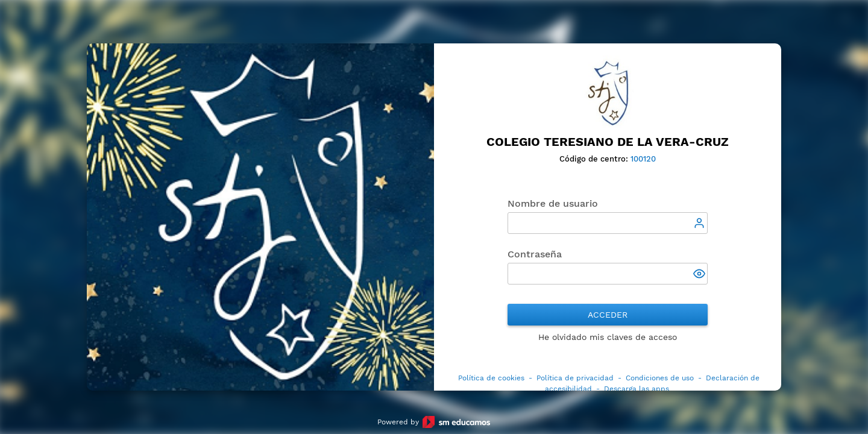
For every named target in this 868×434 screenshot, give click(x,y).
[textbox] (608, 223)
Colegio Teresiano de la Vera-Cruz (608, 142)
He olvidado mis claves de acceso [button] (608, 337)
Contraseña (535, 254)
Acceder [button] (608, 315)
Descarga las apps (637, 389)
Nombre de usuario (553, 203)
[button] (700, 275)
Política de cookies (491, 378)
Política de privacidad (575, 378)
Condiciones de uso (660, 378)
